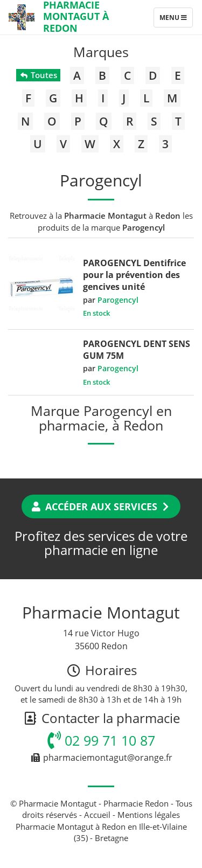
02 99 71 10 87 (101, 740)
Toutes (38, 75)
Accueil (97, 815)
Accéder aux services (101, 506)
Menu (176, 20)
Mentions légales (149, 815)
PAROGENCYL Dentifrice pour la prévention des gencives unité (134, 275)
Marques (101, 52)
